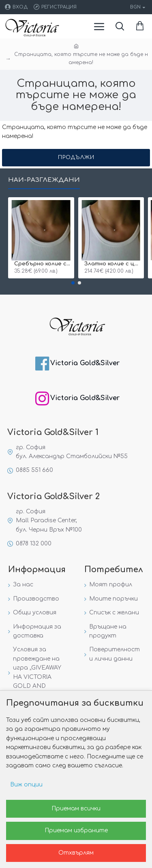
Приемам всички (76, 809)
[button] (73, 283)
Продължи (76, 157)
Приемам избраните (76, 830)
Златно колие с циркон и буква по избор (113, 264)
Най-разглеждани (44, 180)
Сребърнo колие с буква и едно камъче (43, 264)
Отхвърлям (76, 853)
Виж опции (26, 785)
